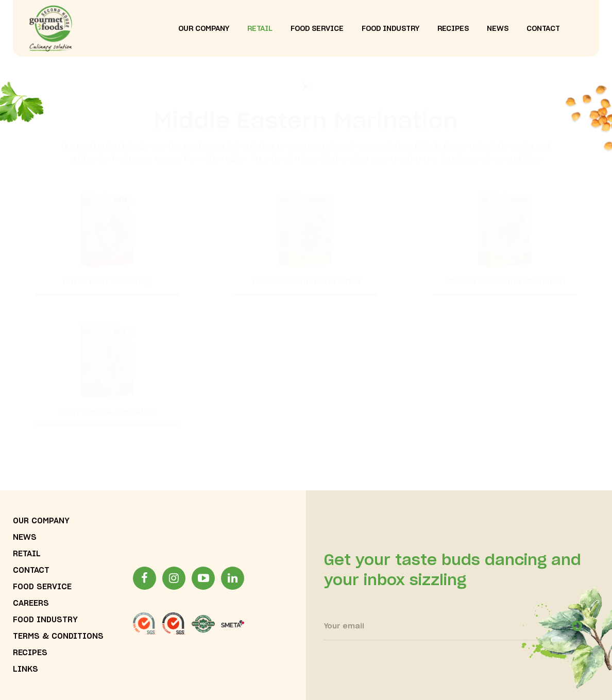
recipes (453, 29)
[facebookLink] (144, 578)
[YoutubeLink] (203, 578)
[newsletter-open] (577, 626)
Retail (260, 29)
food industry (390, 29)
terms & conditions (58, 636)
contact (543, 29)
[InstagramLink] (174, 578)
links (25, 669)
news (498, 29)
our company (204, 29)
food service (317, 29)
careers (31, 603)
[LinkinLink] (233, 578)
